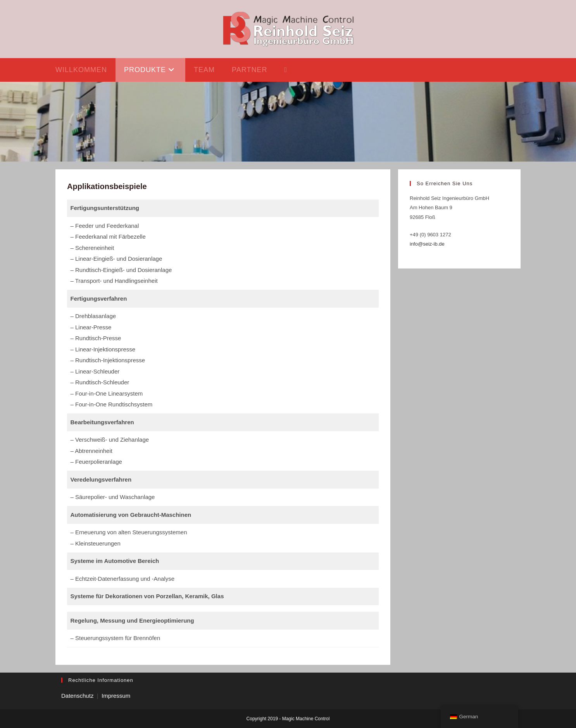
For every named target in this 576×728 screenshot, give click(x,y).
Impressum (116, 696)
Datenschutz (77, 696)
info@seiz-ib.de (427, 244)
